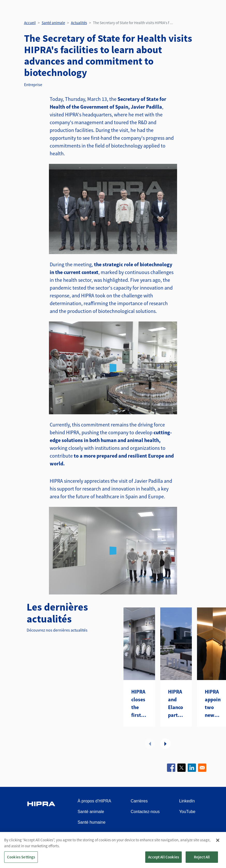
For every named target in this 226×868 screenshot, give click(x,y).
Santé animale (53, 23)
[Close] (218, 840)
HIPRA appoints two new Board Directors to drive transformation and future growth (213, 704)
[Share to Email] (202, 768)
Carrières (139, 801)
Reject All (202, 857)
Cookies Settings (21, 857)
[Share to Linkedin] (192, 768)
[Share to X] (181, 768)
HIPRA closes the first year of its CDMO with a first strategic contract (139, 704)
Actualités (79, 23)
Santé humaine (92, 822)
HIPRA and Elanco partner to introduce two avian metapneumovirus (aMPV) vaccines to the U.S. (176, 704)
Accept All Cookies (163, 857)
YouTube (187, 812)
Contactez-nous (145, 812)
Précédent (150, 744)
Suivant (165, 744)
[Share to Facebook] (171, 768)
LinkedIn (187, 801)
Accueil (30, 23)
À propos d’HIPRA (94, 801)
